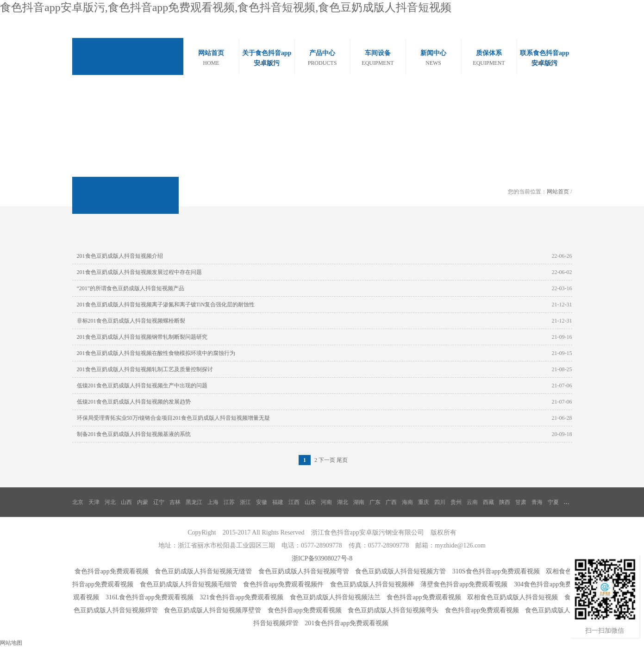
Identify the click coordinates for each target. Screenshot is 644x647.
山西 (126, 502)
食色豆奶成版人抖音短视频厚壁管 (213, 610)
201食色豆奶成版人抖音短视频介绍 (120, 256)
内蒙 (143, 502)
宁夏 (553, 502)
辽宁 (159, 502)
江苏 (229, 502)
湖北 (343, 502)
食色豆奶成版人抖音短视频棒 (372, 584)
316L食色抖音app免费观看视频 (150, 597)
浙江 (245, 502)
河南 (326, 502)
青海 (537, 502)
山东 (310, 502)
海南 (407, 502)
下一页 (327, 460)
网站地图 (11, 643)
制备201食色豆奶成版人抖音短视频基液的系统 (134, 434)
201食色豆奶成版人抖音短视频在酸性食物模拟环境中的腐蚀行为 (156, 353)
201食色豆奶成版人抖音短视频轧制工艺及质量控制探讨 (145, 369)
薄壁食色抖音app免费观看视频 (464, 584)
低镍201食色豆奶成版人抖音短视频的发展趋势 (134, 402)
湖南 (359, 502)
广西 (391, 502)
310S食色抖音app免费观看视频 (496, 571)
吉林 (175, 502)
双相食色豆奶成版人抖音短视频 (513, 597)
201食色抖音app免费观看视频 (347, 623)
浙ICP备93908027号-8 (322, 558)
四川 (440, 502)
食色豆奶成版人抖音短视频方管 (400, 571)
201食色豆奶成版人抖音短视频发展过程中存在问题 (139, 272)
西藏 (488, 502)
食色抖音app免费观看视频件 (283, 584)
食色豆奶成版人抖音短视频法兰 (335, 597)
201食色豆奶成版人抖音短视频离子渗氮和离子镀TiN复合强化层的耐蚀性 (166, 305)
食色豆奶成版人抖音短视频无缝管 (203, 571)
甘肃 (521, 502)
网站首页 (558, 192)
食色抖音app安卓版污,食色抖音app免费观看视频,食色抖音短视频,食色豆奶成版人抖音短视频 (226, 7)
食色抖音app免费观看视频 (112, 571)
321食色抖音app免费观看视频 (241, 597)
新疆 (569, 502)
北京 (78, 502)
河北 (110, 502)
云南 (472, 502)
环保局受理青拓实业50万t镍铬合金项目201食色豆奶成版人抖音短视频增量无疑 (173, 418)
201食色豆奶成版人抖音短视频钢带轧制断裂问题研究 (142, 337)
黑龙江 (194, 502)
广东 (375, 502)
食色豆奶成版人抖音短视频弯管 (304, 571)
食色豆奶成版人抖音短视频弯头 (393, 610)
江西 (294, 502)
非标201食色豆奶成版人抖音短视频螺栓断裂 (131, 321)
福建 (278, 502)
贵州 (456, 502)
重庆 (424, 502)
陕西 (505, 502)
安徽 (262, 502)
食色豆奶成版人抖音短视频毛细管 (188, 584)
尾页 (342, 460)
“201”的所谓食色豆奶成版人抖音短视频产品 (131, 288)
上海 (213, 502)
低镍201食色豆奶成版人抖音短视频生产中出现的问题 (142, 386)
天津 (94, 502)
